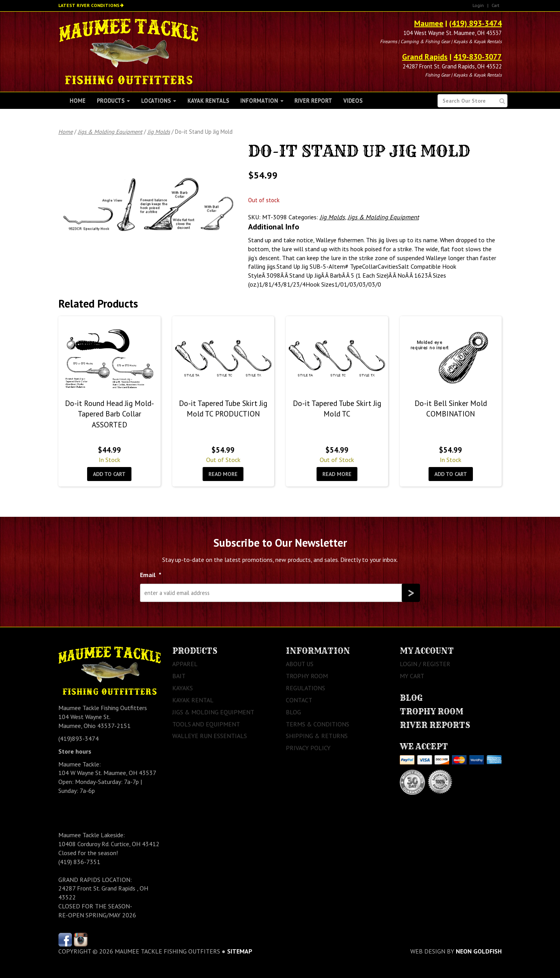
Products (113, 101)
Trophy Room (307, 676)
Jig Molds (159, 132)
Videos (353, 101)
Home (78, 101)
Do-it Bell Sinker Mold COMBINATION (451, 408)
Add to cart (109, 474)
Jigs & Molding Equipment (110, 132)
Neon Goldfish (479, 951)
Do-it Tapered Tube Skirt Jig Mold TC (337, 408)
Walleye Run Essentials (210, 736)
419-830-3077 (478, 57)
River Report (313, 101)
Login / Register (425, 664)
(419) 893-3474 (475, 23)
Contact (299, 700)
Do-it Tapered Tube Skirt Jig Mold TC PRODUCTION (223, 408)
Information (262, 101)
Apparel (185, 664)
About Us (300, 664)
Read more (223, 474)
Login (478, 5)
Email (151, 575)
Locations (159, 101)
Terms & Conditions (318, 724)
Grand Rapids (425, 57)
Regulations (305, 688)
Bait (179, 676)
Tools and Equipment (206, 724)
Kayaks (183, 688)
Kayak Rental (193, 700)
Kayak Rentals (208, 101)
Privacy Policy (308, 748)
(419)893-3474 (79, 738)
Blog (293, 712)
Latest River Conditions (89, 5)
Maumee (429, 23)
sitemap (240, 951)
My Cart (412, 676)
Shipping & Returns (317, 736)
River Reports (435, 725)
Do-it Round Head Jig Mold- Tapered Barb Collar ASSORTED (109, 414)
